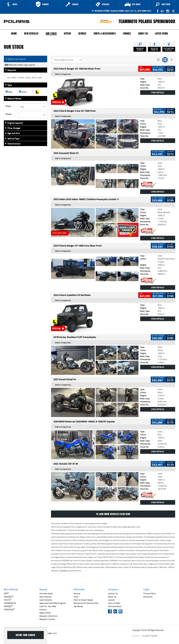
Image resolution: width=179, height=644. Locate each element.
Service (82, 34)
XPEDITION (9, 609)
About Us (143, 34)
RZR (6, 593)
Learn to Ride (114, 603)
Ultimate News (115, 606)
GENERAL (9, 597)
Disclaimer (148, 597)
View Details (158, 92)
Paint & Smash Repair (83, 600)
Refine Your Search (16, 59)
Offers (67, 34)
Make (8, 106)
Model (9, 114)
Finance (127, 34)
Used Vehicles (46, 600)
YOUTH (8, 600)
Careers (111, 600)
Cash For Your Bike (48, 606)
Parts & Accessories (105, 34)
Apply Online (45, 613)
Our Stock (51, 34)
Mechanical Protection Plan (86, 603)
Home (14, 34)
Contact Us (113, 593)
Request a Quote (47, 619)
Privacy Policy (150, 593)
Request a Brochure (48, 616)
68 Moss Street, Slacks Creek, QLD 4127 (113, 11)
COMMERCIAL (10, 603)
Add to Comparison (63, 74)
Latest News (161, 34)
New (9, 92)
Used (23, 92)
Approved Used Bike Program (53, 603)
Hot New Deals (46, 593)
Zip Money (78, 606)
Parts (76, 597)
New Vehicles (31, 34)
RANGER (8, 606)
